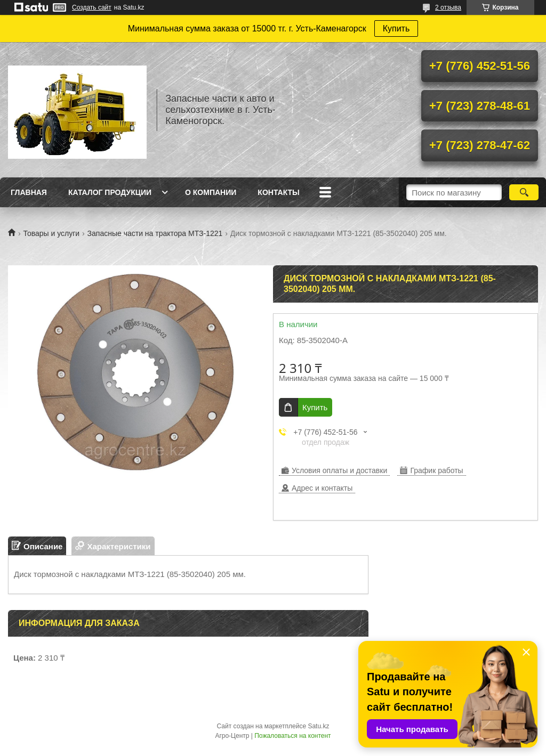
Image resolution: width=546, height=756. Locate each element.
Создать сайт (92, 7)
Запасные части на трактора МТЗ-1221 (155, 233)
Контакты (278, 192)
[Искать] (524, 192)
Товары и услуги (51, 233)
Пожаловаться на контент (292, 736)
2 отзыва (448, 7)
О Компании (211, 192)
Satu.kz (318, 726)
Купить (396, 29)
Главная (29, 192)
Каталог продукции (110, 192)
